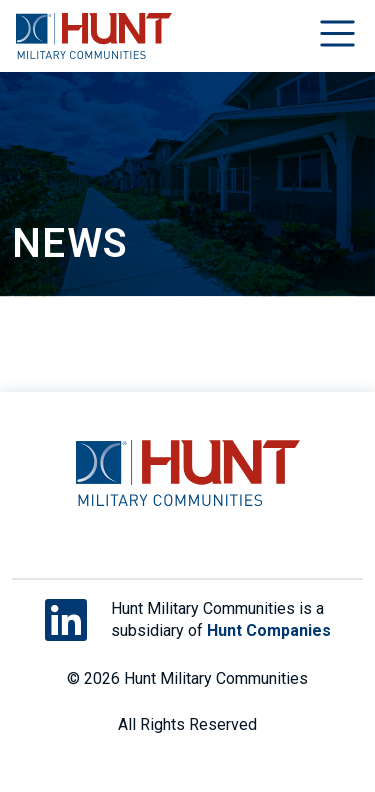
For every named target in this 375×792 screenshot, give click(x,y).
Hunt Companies (269, 630)
